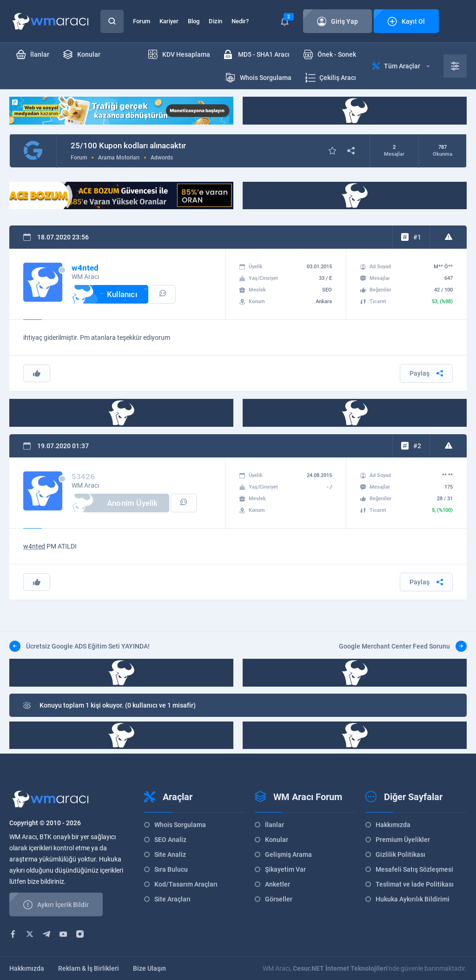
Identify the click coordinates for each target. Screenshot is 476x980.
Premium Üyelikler (403, 840)
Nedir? (240, 21)
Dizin (215, 21)
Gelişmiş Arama (288, 854)
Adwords (162, 158)
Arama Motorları (119, 158)
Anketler (278, 884)
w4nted (34, 546)
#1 (417, 237)
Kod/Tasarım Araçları (186, 884)
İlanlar (274, 825)
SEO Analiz (170, 840)
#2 (417, 446)
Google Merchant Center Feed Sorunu (403, 646)
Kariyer (169, 21)
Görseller (279, 899)
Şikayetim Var (285, 869)
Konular (277, 840)
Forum (142, 21)
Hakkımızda (393, 825)
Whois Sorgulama (180, 825)
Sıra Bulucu (171, 869)
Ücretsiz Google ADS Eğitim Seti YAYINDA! (79, 646)
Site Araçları (172, 899)
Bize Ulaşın (149, 968)
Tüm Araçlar (401, 66)
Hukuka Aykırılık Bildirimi (413, 899)
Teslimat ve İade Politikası (415, 884)
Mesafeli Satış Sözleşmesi (414, 869)
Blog (194, 21)
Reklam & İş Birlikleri (89, 968)
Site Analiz (170, 854)
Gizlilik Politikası (400, 854)
